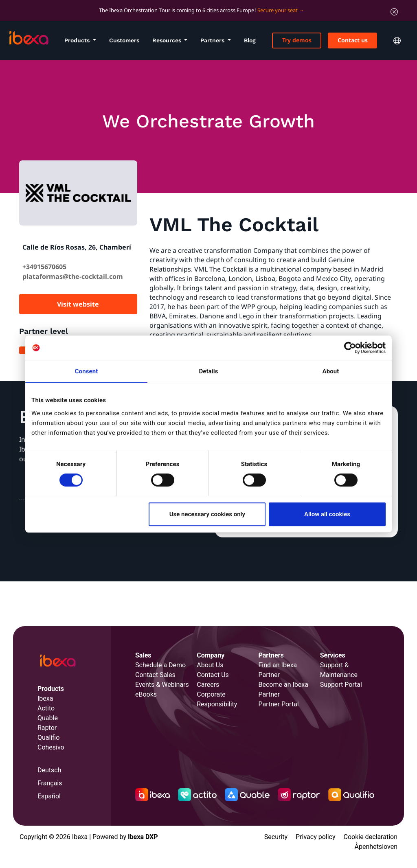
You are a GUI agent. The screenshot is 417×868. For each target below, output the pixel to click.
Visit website (78, 304)
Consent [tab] (87, 371)
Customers (124, 40)
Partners (213, 40)
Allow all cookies (327, 514)
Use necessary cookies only (207, 514)
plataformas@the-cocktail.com (73, 276)
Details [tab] (208, 371)
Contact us (353, 40)
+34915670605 (44, 267)
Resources (168, 40)
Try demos (297, 40)
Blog (250, 40)
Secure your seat (278, 10)
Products (78, 40)
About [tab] (331, 371)
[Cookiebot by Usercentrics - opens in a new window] (350, 348)
